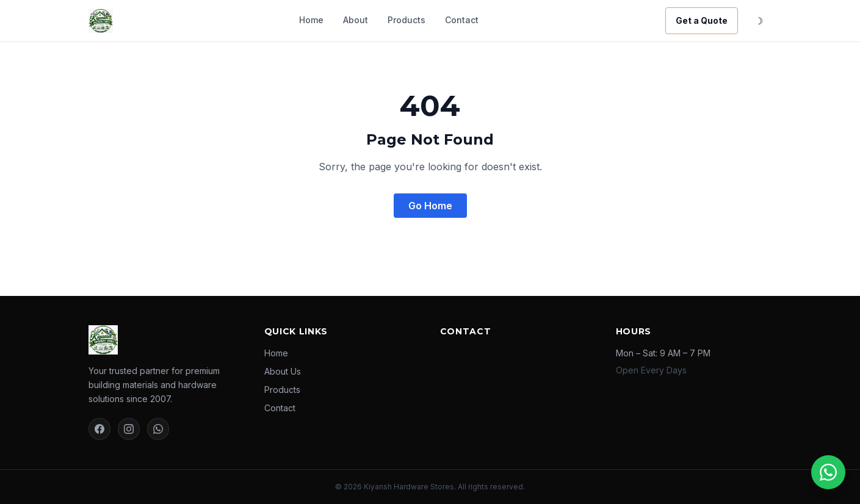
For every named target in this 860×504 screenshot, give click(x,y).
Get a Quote (702, 20)
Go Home (430, 206)
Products (407, 20)
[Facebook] (99, 429)
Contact (462, 20)
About (356, 20)
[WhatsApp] (158, 429)
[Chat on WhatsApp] (828, 472)
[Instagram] (129, 429)
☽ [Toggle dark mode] (759, 21)
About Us (283, 371)
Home (311, 20)
